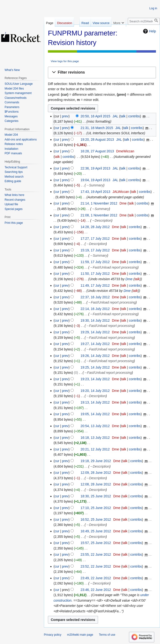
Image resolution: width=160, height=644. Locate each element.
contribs (134, 116)
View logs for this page (65, 61)
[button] (102, 72)
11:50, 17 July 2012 (95, 274)
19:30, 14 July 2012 (95, 320)
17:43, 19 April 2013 (95, 192)
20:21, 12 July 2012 (95, 449)
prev (65, 116)
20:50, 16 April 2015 (95, 116)
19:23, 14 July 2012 (95, 379)
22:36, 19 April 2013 (95, 168)
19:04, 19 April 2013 (95, 180)
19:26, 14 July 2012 (95, 356)
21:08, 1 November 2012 (99, 215)
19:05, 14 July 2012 (95, 414)
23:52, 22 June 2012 (96, 566)
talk (123, 116)
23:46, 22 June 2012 (96, 590)
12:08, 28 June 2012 (96, 484)
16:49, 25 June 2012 (96, 531)
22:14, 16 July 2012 (95, 309)
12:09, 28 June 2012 (96, 473)
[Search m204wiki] (144, 21)
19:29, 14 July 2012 (95, 332)
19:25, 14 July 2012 (95, 367)
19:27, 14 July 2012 (95, 344)
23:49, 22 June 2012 (96, 578)
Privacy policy (53, 635)
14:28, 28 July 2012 (95, 227)
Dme (129, 279)
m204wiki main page (80, 635)
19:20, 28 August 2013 (97, 140)
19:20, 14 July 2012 (95, 391)
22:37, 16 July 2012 (95, 297)
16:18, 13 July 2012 (95, 438)
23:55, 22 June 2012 (96, 554)
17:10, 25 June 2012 (96, 508)
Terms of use (107, 635)
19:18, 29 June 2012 (96, 461)
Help (149, 31)
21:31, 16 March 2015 (97, 128)
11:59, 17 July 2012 (95, 262)
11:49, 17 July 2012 (95, 285)
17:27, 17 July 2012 (95, 239)
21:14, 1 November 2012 (99, 203)
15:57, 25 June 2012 (96, 543)
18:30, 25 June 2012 (96, 496)
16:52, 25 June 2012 (96, 519)
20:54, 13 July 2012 (95, 426)
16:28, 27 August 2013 (97, 151)
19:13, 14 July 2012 (95, 402)
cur (57, 128)
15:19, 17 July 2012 (95, 250)
